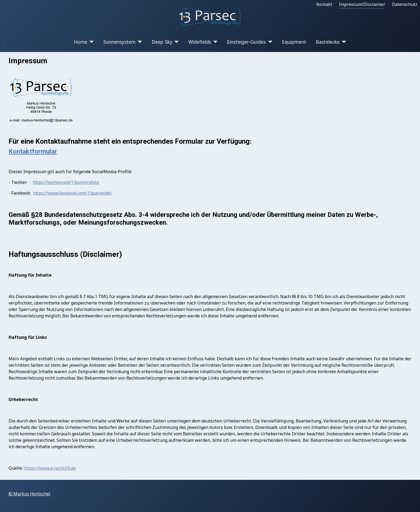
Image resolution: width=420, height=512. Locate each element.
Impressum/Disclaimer (362, 4)
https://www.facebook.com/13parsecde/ (72, 193)
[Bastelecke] (343, 42)
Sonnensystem (119, 42)
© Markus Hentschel (29, 494)
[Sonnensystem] (139, 42)
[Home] (91, 42)
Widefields (200, 42)
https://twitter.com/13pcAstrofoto (66, 182)
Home (81, 42)
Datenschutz (405, 4)
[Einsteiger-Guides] (269, 42)
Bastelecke (328, 42)
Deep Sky (162, 42)
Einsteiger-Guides (246, 42)
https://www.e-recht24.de (50, 468)
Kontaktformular (33, 151)
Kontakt (324, 4)
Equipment (294, 42)
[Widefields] (214, 42)
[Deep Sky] (176, 42)
